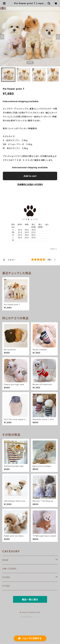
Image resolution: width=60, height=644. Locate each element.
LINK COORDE (9, 569)
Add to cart (30, 176)
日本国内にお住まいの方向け (30, 184)
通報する (54, 249)
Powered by (30, 617)
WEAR (5, 560)
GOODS (6, 577)
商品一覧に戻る (30, 600)
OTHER (6, 586)
